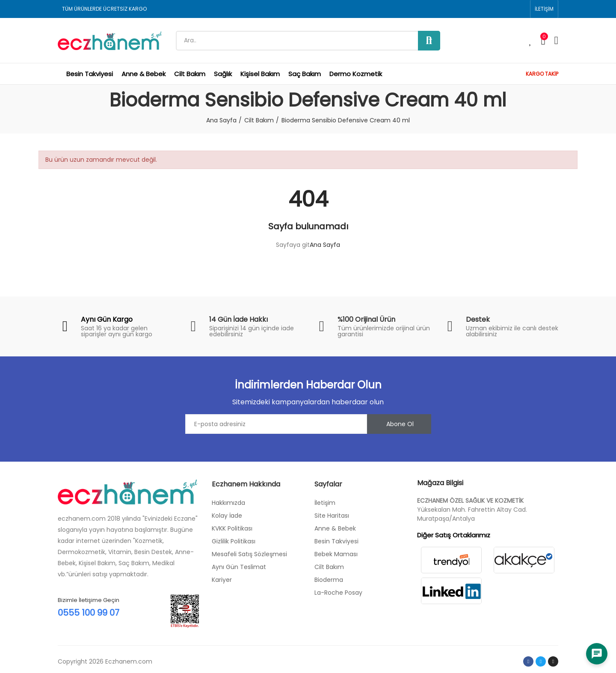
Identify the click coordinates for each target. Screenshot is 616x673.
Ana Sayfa (325, 245)
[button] (544, 9)
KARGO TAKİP (542, 74)
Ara (429, 41)
